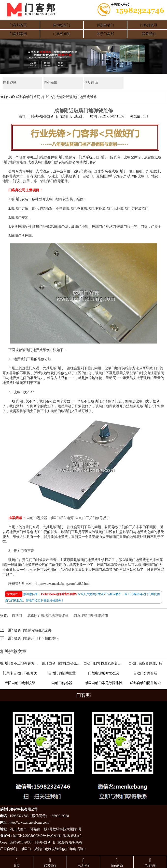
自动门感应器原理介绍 (145, 663)
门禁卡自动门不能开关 (20, 673)
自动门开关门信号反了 (93, 518)
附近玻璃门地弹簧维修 (91, 616)
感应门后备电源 (62, 518)
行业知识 (50, 83)
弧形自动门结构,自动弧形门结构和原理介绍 (62, 663)
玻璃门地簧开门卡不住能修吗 (36, 638)
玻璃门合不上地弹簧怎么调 (20, 663)
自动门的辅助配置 (62, 673)
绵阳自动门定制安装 (20, 683)
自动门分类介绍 (145, 673)
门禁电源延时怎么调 (104, 673)
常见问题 (91, 83)
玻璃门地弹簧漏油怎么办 (33, 630)
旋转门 (40, 849)
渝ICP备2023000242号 (29, 836)
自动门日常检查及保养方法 (104, 663)
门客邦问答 (62, 34)
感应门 (26, 849)
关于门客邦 (105, 34)
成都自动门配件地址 (145, 683)
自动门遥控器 (37, 518)
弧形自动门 (105, 25)
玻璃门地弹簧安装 (59, 199)
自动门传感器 (62, 683)
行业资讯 (10, 83)
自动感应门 (62, 25)
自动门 (101, 157)
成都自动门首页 (28, 97)
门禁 (70, 849)
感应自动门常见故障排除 (104, 683)
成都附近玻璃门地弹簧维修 (48, 616)
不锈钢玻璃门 (66, 209)
